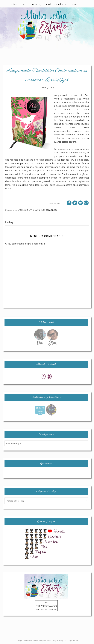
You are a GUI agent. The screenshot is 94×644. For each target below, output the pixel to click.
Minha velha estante (31, 640)
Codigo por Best (73, 640)
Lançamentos (49, 210)
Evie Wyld (35, 210)
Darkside (23, 210)
